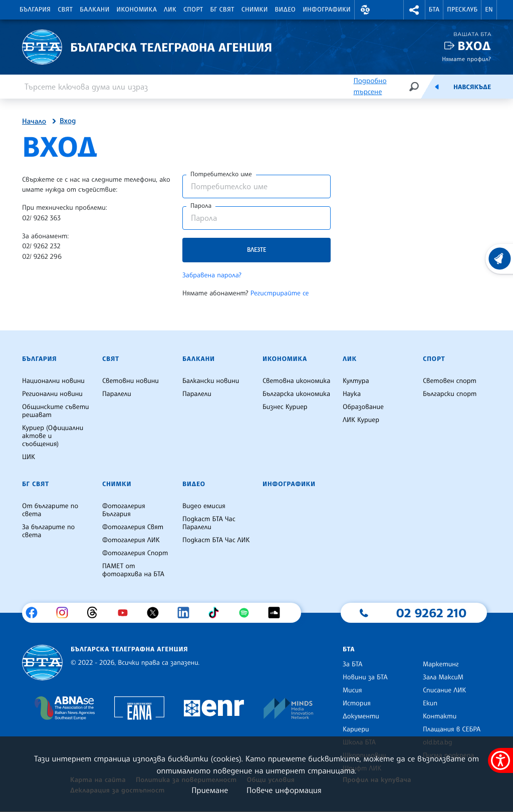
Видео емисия (204, 506)
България (35, 10)
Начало (34, 122)
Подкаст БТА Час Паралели (209, 523)
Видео (286, 10)
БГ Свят (222, 10)
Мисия (352, 690)
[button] (365, 10)
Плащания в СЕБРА (452, 729)
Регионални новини (52, 394)
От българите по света (50, 510)
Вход (474, 46)
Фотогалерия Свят (133, 527)
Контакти (440, 716)
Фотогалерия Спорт (135, 553)
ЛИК (170, 10)
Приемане (210, 790)
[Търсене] (414, 86)
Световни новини (131, 381)
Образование (363, 407)
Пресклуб (462, 10)
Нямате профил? (466, 59)
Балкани (94, 10)
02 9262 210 (431, 613)
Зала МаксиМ (443, 677)
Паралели (117, 394)
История (357, 703)
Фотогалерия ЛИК (131, 540)
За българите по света (48, 531)
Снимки (255, 10)
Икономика (137, 10)
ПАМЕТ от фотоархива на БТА (133, 570)
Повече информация (284, 790)
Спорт (193, 10)
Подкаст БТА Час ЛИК (216, 540)
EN (489, 10)
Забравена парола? (212, 275)
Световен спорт (450, 381)
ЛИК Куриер (361, 420)
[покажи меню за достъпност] (500, 760)
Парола (201, 206)
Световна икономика (296, 381)
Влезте (256, 250)
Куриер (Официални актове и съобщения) (53, 436)
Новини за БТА (365, 677)
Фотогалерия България (124, 510)
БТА (434, 10)
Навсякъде (472, 87)
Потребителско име (221, 174)
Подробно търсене (370, 86)
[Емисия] (437, 87)
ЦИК (29, 457)
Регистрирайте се (280, 293)
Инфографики (327, 10)
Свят (65, 10)
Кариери (356, 729)
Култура (356, 381)
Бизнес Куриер (285, 407)
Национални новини (53, 381)
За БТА (352, 664)
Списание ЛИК (444, 690)
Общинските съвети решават (56, 411)
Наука (352, 394)
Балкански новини (211, 381)
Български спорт (450, 394)
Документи (361, 716)
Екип (430, 703)
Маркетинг (441, 664)
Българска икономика (296, 394)
